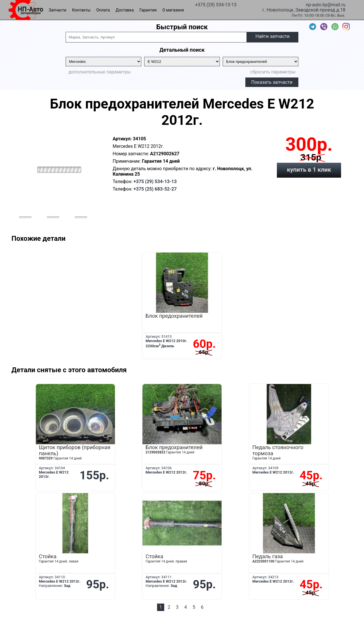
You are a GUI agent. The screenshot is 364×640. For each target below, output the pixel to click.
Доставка (125, 10)
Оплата (103, 10)
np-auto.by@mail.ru (326, 4)
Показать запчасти (272, 82)
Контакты (81, 10)
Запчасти (57, 10)
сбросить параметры (273, 72)
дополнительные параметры (100, 72)
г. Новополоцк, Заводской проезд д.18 (304, 9)
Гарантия (148, 10)
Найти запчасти (272, 36)
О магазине (173, 10)
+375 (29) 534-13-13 (216, 4)
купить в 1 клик (309, 170)
